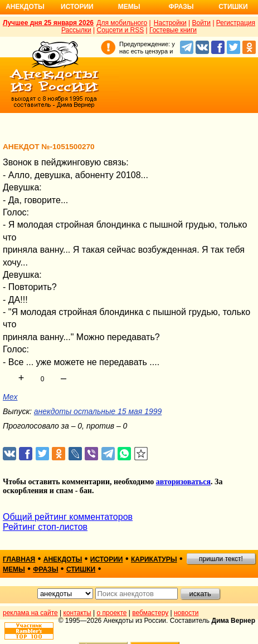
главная (19, 559)
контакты (77, 613)
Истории (77, 7)
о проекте (112, 613)
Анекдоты (25, 7)
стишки (81, 569)
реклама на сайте (30, 613)
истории (107, 559)
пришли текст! (221, 559)
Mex (10, 397)
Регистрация (236, 23)
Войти (201, 23)
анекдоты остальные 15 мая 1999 (98, 411)
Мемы (129, 7)
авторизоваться (183, 482)
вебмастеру (150, 613)
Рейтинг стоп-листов (45, 527)
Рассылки (76, 30)
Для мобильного (122, 23)
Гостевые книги (173, 30)
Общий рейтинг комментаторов (68, 517)
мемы (14, 569)
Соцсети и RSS (121, 30)
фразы (45, 569)
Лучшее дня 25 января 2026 (48, 23)
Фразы (181, 7)
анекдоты (63, 559)
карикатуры (154, 559)
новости (186, 613)
